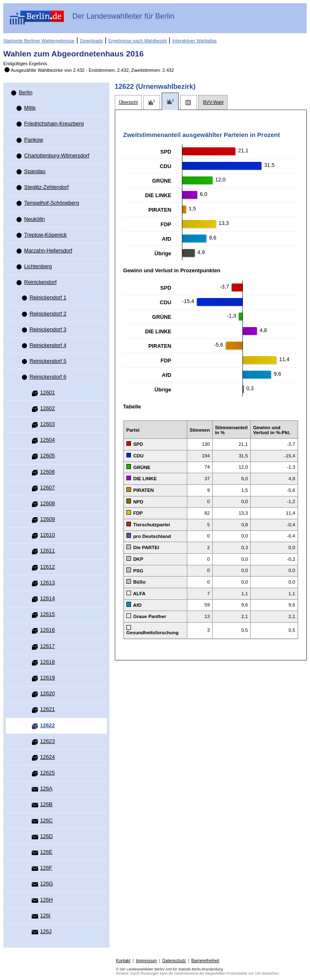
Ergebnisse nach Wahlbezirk (137, 41)
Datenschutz (174, 961)
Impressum (147, 961)
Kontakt (123, 961)
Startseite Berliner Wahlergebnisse (39, 41)
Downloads (91, 41)
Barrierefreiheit (205, 961)
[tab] (128, 102)
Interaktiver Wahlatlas (195, 41)
